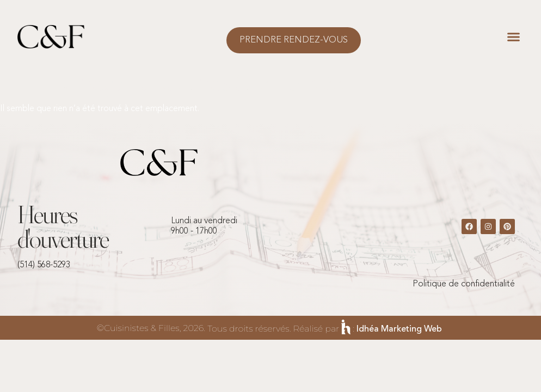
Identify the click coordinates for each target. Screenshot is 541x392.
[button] (514, 37)
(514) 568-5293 (44, 265)
